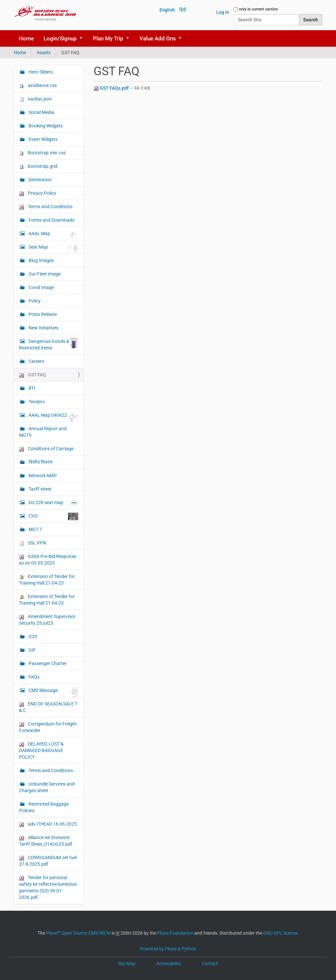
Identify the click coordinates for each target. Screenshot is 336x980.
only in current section (258, 9)
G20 (32, 636)
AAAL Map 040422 (53, 417)
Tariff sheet (40, 489)
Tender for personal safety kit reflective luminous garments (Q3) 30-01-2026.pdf (48, 887)
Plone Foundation (175, 933)
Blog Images (41, 260)
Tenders (36, 402)
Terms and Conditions (50, 770)
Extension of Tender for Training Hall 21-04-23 (47, 580)
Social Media (41, 112)
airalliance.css (38, 86)
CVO (53, 517)
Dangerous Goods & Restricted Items (49, 344)
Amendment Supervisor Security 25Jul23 (47, 620)
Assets (44, 53)
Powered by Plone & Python (168, 949)
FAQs (33, 677)
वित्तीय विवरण (40, 462)
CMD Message (53, 692)
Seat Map (53, 248)
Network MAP (42, 476)
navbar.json (35, 99)
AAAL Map (53, 234)
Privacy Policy (38, 193)
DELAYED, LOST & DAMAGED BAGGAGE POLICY (41, 750)
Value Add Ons (158, 38)
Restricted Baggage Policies (44, 807)
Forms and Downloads (51, 220)
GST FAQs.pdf (112, 88)
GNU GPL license (280, 933)
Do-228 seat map (53, 503)
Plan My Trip (108, 38)
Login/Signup (60, 38)
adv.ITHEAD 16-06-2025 (48, 824)
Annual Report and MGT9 (43, 432)
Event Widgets (42, 139)
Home (26, 38)
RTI (31, 388)
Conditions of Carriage (46, 449)
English (167, 10)
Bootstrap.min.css (42, 153)
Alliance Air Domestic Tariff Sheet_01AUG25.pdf (46, 841)
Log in (223, 12)
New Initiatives (43, 328)
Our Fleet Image (44, 274)
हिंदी (183, 10)
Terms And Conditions (46, 207)
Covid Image (41, 287)
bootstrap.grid (38, 166)
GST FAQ (32, 375)
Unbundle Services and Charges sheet (47, 787)
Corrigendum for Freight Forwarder (48, 727)
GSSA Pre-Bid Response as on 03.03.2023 (48, 560)
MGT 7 (35, 529)
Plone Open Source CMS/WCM (78, 933)
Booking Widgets (45, 126)
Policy (34, 301)
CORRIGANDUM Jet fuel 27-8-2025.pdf (48, 861)
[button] (83, 38)
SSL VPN (32, 543)
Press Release (42, 314)
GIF (32, 650)
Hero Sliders (40, 72)
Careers (36, 361)
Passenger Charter (47, 663)
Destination (40, 180)
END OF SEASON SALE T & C (48, 707)
